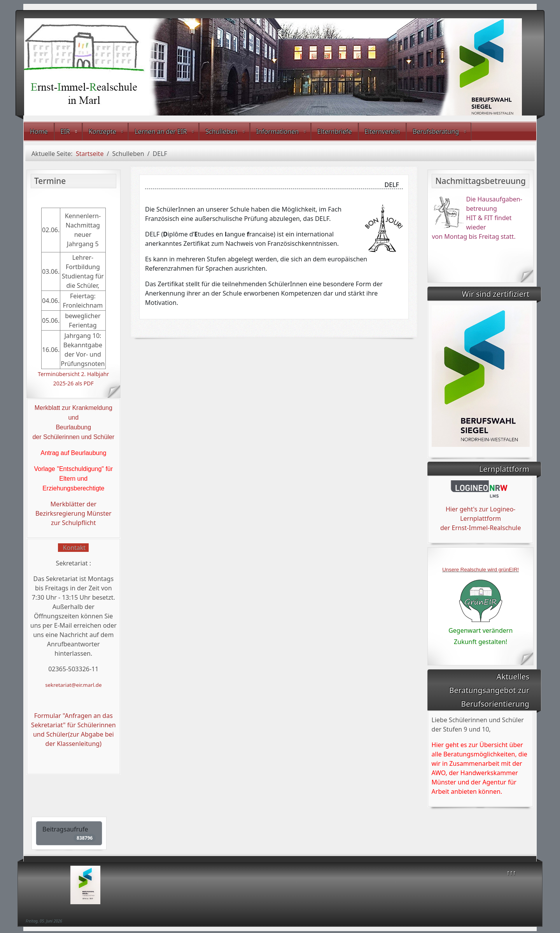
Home (39, 131)
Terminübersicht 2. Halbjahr (73, 374)
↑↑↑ (511, 872)
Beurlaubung (73, 427)
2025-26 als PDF (73, 383)
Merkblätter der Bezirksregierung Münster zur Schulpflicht (73, 513)
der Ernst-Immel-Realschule (481, 528)
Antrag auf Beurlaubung (73, 453)
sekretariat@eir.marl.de (73, 685)
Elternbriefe (334, 131)
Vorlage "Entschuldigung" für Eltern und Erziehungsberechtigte (73, 479)
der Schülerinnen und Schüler (73, 437)
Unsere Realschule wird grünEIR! (480, 570)
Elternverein (382, 131)
